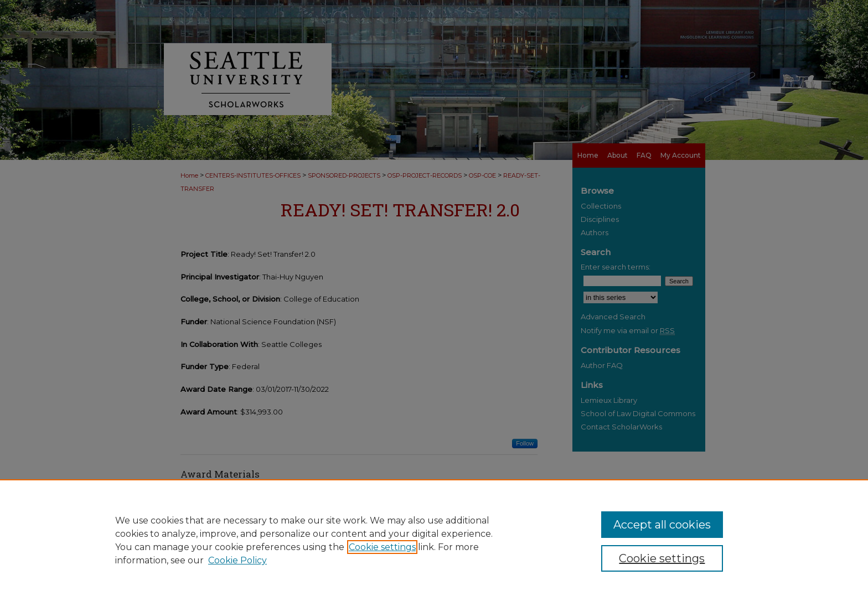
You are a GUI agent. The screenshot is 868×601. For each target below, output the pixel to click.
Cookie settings (382, 547)
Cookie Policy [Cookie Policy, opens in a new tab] (237, 560)
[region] (434, 540)
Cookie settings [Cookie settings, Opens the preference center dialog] (662, 558)
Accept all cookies (662, 525)
